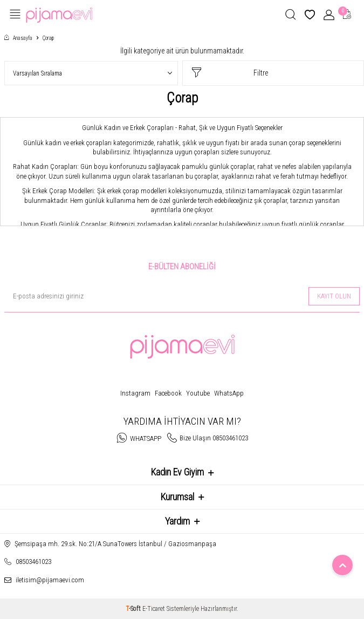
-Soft (134, 609)
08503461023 (33, 562)
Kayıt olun (334, 296)
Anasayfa (18, 38)
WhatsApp (229, 393)
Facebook (168, 393)
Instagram (135, 393)
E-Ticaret (154, 609)
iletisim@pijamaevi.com (50, 580)
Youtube (198, 393)
